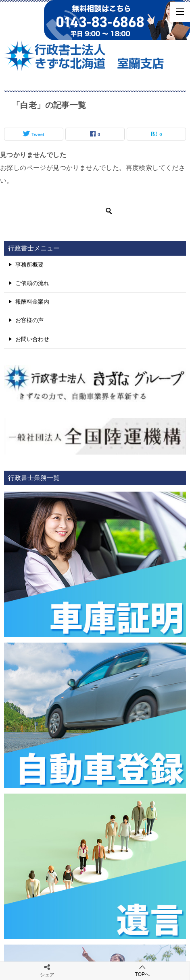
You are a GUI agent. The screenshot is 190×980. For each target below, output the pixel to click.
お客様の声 (29, 320)
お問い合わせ (32, 339)
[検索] (61, 211)
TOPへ (143, 971)
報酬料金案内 (32, 302)
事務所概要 (29, 265)
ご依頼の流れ (32, 283)
